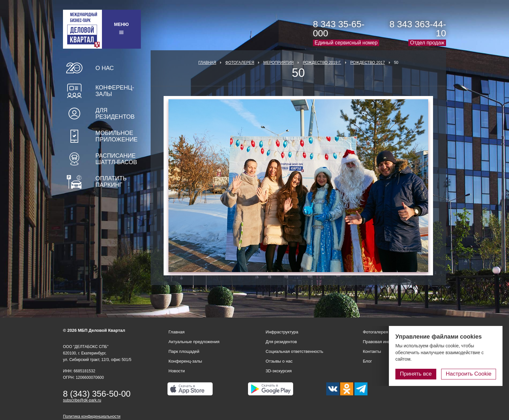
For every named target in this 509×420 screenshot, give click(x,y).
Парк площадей (184, 351)
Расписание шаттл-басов (116, 159)
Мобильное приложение (117, 136)
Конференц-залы (115, 91)
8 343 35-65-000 (339, 29)
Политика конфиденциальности (92, 416)
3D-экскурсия (279, 371)
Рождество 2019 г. (322, 63)
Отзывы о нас (279, 361)
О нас (105, 68)
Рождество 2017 (368, 63)
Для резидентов (115, 114)
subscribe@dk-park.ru (82, 400)
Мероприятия (279, 63)
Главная (207, 63)
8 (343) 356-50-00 (97, 394)
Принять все (416, 374)
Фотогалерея (240, 63)
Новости (177, 371)
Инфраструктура (282, 332)
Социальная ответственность (294, 351)
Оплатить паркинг (111, 182)
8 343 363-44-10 (418, 29)
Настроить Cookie (469, 374)
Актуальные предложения (194, 342)
